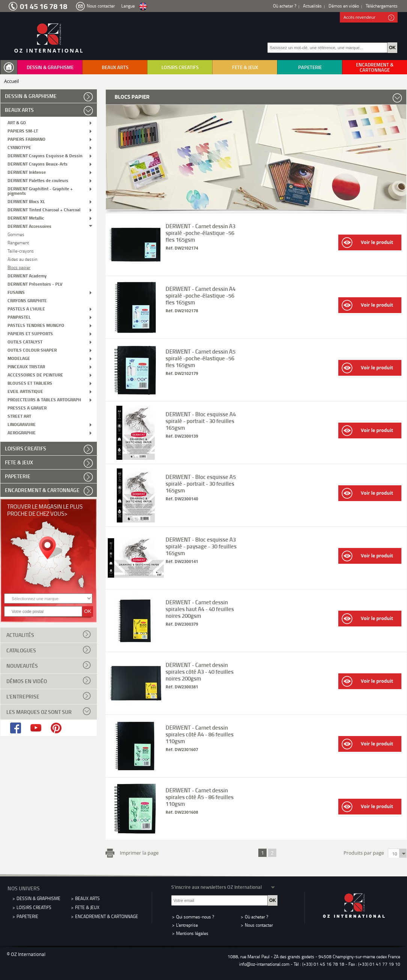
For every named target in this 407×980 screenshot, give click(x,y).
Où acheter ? (285, 6)
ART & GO (17, 122)
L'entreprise (49, 696)
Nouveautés (49, 665)
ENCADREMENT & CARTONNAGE (375, 67)
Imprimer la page (138, 852)
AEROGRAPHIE (22, 432)
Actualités (312, 6)
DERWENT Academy (27, 275)
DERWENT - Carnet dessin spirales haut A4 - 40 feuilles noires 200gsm (200, 609)
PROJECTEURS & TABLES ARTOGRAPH (44, 399)
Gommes (16, 234)
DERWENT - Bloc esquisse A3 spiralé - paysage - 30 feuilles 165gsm (201, 546)
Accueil (11, 81)
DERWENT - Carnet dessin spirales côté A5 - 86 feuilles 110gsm (200, 797)
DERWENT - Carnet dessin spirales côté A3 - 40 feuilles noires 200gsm (200, 671)
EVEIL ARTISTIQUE (25, 391)
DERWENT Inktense (27, 172)
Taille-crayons (21, 251)
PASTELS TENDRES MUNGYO (36, 325)
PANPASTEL (19, 317)
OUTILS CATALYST (25, 341)
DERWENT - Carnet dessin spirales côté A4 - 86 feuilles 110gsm (200, 734)
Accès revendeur (369, 18)
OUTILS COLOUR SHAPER (32, 350)
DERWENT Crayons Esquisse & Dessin (45, 155)
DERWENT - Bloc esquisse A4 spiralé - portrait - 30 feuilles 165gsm (201, 421)
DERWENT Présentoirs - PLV (35, 284)
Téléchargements (382, 6)
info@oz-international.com (264, 964)
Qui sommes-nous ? (195, 917)
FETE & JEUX (245, 67)
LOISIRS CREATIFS (180, 67)
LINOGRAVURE (22, 424)
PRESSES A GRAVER (27, 407)
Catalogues (49, 650)
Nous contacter (101, 6)
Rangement (18, 242)
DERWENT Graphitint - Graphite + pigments (40, 190)
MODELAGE (19, 358)
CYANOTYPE (19, 147)
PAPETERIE (310, 67)
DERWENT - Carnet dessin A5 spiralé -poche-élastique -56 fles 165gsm (200, 358)
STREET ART (19, 416)
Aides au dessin (22, 259)
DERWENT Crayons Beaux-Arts (38, 163)
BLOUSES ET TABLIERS (30, 383)
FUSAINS (16, 292)
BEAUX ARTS (115, 67)
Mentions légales (192, 933)
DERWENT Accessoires (29, 226)
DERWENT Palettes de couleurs (38, 180)
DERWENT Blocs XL (26, 201)
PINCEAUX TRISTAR (26, 366)
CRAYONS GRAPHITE (27, 300)
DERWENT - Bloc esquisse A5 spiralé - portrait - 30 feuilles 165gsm (201, 483)
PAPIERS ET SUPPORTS (30, 333)
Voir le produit (367, 243)
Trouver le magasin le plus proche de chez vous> (45, 510)
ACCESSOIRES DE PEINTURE (35, 374)
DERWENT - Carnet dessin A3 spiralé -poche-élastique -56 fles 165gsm (200, 233)
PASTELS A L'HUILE (26, 308)
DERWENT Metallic (26, 218)
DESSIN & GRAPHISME (50, 67)
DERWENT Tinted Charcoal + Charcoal (44, 209)
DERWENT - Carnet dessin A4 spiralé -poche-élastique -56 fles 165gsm (200, 295)
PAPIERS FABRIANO (26, 139)
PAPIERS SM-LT (23, 130)
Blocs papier (19, 267)
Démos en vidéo (344, 6)
